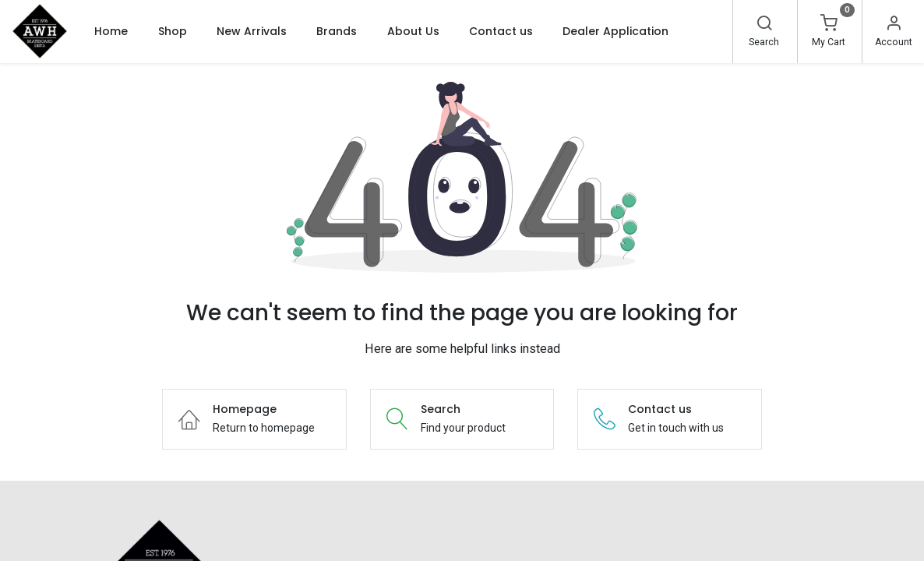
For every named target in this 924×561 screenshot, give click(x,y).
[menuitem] (111, 31)
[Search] (764, 25)
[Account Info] (894, 25)
